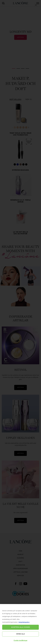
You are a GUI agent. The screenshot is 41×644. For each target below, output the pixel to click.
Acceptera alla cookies (21, 628)
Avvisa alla (20, 635)
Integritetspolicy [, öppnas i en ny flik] (24, 623)
